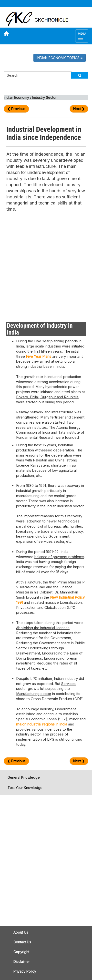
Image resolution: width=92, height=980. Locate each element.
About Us (21, 932)
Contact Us (22, 942)
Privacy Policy (25, 971)
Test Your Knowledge (25, 788)
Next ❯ (79, 109)
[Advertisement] (46, 266)
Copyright (21, 952)
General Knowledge (24, 777)
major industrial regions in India (42, 724)
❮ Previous (16, 109)
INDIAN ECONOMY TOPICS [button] (60, 58)
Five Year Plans (39, 357)
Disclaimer (22, 962)
